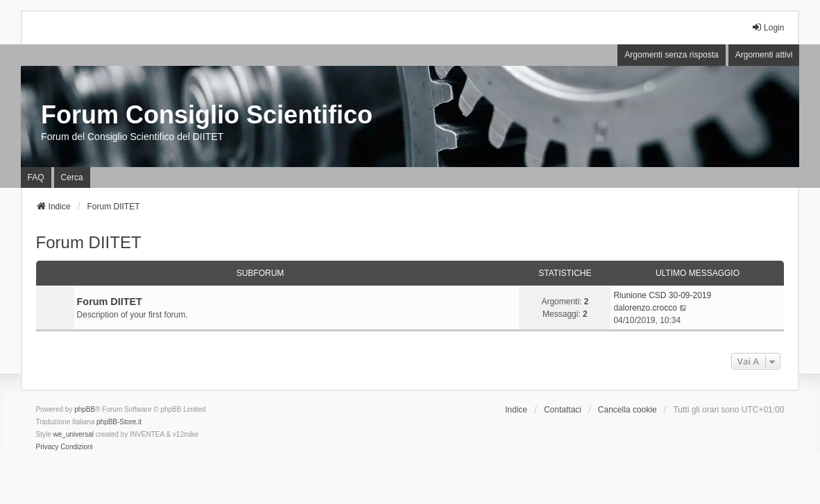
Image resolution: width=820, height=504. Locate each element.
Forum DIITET (89, 242)
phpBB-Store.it (119, 422)
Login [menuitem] (768, 27)
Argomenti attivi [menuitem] (764, 55)
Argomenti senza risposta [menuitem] (671, 55)
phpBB (85, 409)
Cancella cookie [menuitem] (627, 410)
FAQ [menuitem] (36, 177)
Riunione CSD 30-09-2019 (662, 295)
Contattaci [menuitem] (563, 410)
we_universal (74, 434)
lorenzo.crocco (650, 308)
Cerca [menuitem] (72, 177)
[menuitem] (48, 447)
